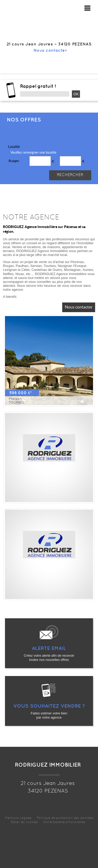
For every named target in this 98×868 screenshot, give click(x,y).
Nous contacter (50, 51)
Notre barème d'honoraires (65, 822)
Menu (88, 8)
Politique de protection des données (65, 818)
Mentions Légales (18, 818)
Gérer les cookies (24, 822)
